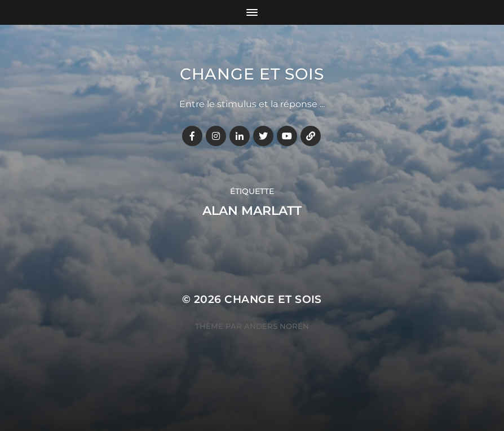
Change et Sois (252, 74)
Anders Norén (277, 326)
